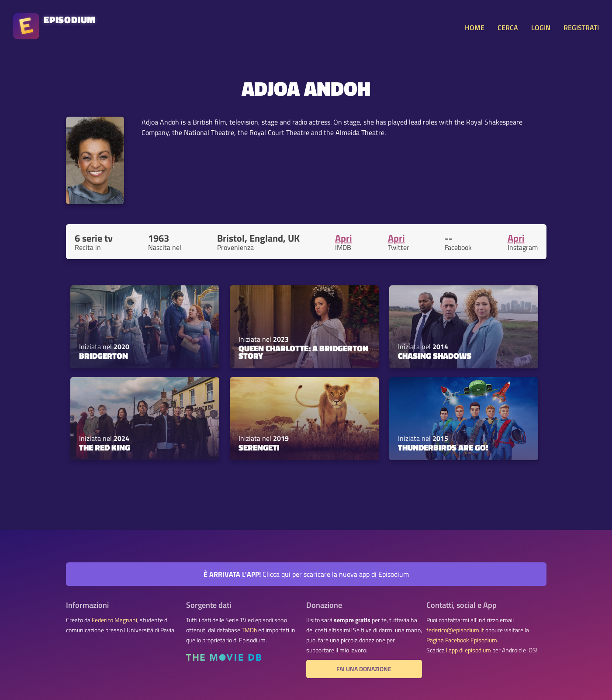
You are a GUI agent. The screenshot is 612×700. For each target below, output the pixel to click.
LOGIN (541, 28)
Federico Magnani (114, 620)
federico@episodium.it (455, 630)
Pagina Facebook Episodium (462, 640)
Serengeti (259, 447)
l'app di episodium (469, 650)
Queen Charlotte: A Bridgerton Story (303, 352)
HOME (475, 28)
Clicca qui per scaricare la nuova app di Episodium (306, 574)
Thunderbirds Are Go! (443, 447)
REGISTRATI (581, 28)
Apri (344, 238)
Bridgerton (104, 356)
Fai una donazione (364, 669)
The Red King (105, 447)
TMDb (249, 630)
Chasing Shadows (435, 356)
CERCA (508, 28)
